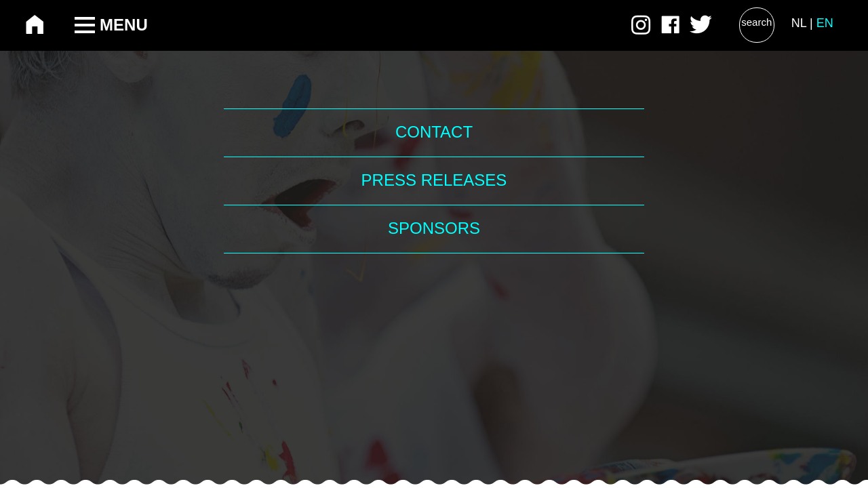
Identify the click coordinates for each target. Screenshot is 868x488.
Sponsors (434, 228)
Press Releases (434, 180)
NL (799, 23)
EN (825, 23)
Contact (434, 132)
